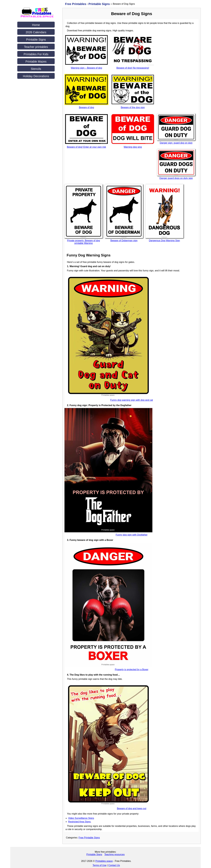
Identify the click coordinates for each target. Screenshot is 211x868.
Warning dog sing (133, 147)
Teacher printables (36, 47)
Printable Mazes (36, 62)
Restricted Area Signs (79, 822)
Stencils (36, 69)
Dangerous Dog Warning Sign (164, 241)
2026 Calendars (36, 32)
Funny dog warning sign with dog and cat (132, 400)
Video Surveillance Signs (81, 818)
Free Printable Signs (89, 838)
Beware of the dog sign (133, 107)
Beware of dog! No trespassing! (133, 68)
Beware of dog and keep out (132, 808)
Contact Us (114, 865)
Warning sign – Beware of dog (86, 68)
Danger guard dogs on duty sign (176, 178)
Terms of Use (99, 865)
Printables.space (104, 861)
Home (36, 25)
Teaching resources (115, 854)
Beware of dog (86, 107)
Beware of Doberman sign (124, 241)
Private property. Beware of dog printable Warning (84, 242)
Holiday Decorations (36, 76)
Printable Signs (36, 40)
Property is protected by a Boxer (132, 669)
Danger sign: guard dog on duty (176, 143)
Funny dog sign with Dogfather (132, 535)
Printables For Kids (36, 54)
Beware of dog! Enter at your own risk (87, 147)
